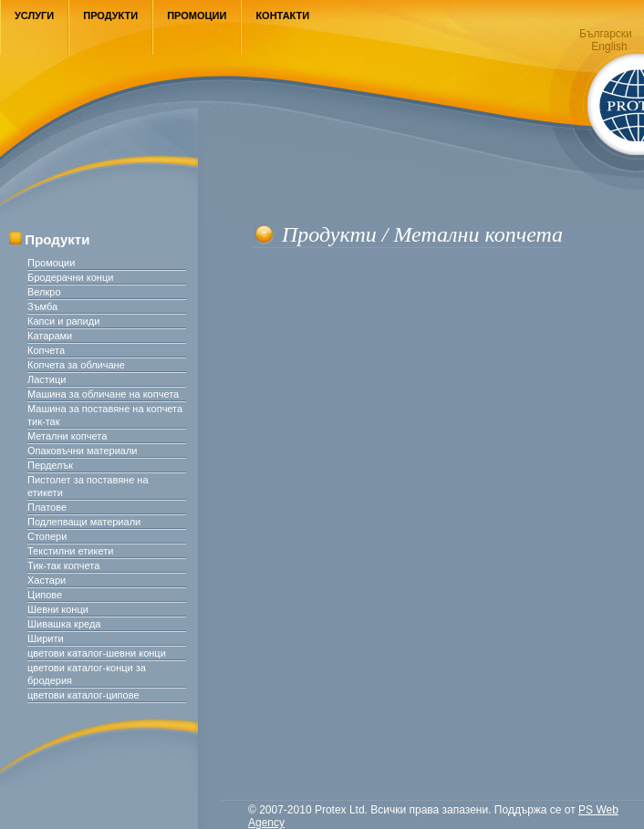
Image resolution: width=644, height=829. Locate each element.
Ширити (46, 638)
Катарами (50, 336)
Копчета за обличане (76, 365)
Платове (47, 507)
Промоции (197, 16)
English (609, 47)
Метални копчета (67, 436)
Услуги (34, 16)
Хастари (47, 580)
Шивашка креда (64, 624)
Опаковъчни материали (82, 451)
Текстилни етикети (70, 551)
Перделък (50, 465)
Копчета (46, 350)
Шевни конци (58, 609)
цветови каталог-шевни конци (97, 653)
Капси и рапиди (63, 321)
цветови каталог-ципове (83, 695)
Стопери (47, 536)
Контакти (282, 16)
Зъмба (42, 306)
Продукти (110, 16)
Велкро (44, 292)
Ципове (45, 595)
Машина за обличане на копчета (103, 394)
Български (606, 34)
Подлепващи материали (84, 522)
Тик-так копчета (63, 565)
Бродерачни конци (70, 277)
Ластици (47, 379)
